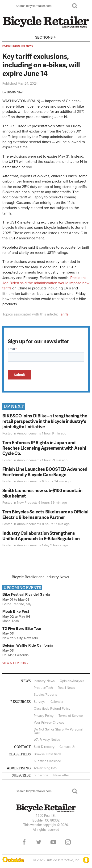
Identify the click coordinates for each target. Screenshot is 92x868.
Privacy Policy (44, 716)
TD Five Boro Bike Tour (22, 629)
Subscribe (41, 775)
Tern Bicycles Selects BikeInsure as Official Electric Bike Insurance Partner (45, 514)
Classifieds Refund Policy (52, 709)
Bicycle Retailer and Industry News (40, 577)
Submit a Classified (47, 761)
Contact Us (67, 747)
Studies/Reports (45, 695)
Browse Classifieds (48, 754)
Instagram (68, 842)
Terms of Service (71, 716)
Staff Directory (44, 747)
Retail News (66, 688)
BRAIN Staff (15, 92)
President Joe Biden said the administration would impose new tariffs (46, 283)
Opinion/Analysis (72, 681)
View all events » (15, 663)
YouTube (53, 842)
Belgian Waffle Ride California (28, 645)
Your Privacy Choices (49, 723)
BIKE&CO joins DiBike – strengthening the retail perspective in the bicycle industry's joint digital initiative (45, 421)
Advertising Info (45, 768)
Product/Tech (43, 688)
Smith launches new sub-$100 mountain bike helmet (42, 493)
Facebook (24, 842)
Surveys (40, 702)
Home (6, 46)
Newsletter (61, 775)
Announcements (29, 433)
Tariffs (64, 314)
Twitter (39, 842)
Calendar (57, 702)
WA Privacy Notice (47, 740)
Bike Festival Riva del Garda (26, 594)
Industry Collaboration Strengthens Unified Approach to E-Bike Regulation (41, 536)
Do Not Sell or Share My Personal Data (58, 731)
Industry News (23, 46)
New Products (27, 503)
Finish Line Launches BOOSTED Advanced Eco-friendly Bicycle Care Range (45, 472)
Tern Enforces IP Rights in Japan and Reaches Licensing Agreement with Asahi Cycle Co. (44, 448)
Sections (46, 37)
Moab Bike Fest (16, 612)
